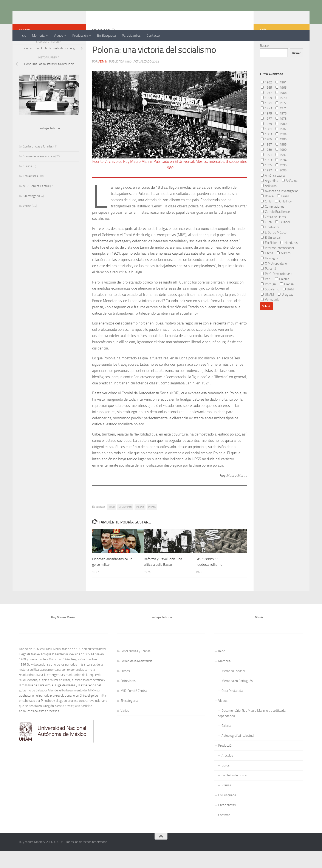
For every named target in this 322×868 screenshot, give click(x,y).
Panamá (268, 286)
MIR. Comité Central (36, 203)
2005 (281, 188)
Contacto (153, 35)
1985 (266, 157)
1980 (112, 524)
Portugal (269, 301)
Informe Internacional (277, 265)
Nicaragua (269, 276)
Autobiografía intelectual (238, 753)
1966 (281, 105)
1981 (266, 146)
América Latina (273, 193)
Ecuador (283, 239)
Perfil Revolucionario (277, 291)
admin (103, 79)
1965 (266, 105)
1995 (266, 182)
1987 (266, 162)
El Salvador (270, 244)
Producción (80, 35)
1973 (266, 125)
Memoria (38, 35)
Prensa (152, 524)
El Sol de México (274, 250)
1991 (266, 172)
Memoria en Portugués (237, 698)
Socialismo (270, 307)
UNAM (267, 312)
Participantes (131, 35)
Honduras (289, 260)
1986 (281, 157)
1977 (266, 136)
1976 (281, 131)
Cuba (266, 239)
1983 (266, 151)
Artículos (290, 198)
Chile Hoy (283, 219)
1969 (266, 115)
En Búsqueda (106, 35)
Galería (226, 743)
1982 (281, 146)
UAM (288, 307)
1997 (266, 188)
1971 (266, 120)
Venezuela (270, 317)
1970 (281, 115)
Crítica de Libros (273, 234)
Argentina (269, 198)
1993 (266, 177)
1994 (281, 177)
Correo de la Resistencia (39, 174)
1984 (281, 151)
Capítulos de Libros (234, 792)
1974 (281, 125)
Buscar (265, 63)
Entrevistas (30, 193)
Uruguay (285, 312)
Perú (266, 296)
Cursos (27, 183)
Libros (267, 270)
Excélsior (269, 260)
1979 (266, 141)
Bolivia (267, 213)
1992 (281, 172)
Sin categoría (31, 213)
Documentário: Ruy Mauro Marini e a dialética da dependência (252, 730)
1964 (281, 100)
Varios (27, 223)
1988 (281, 162)
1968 (281, 110)
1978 (281, 136)
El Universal (125, 524)
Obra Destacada (232, 708)
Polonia (140, 524)
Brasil (283, 213)
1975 (266, 131)
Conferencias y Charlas (38, 164)
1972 (281, 120)
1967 (266, 110)
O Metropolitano (274, 281)
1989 (266, 167)
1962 (266, 100)
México (284, 270)
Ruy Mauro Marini (53, 15)
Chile (266, 219)
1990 (281, 167)
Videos (58, 35)
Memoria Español (233, 688)
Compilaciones (273, 224)
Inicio (22, 35)
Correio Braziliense (275, 229)
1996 (281, 182)
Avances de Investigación (280, 208)
